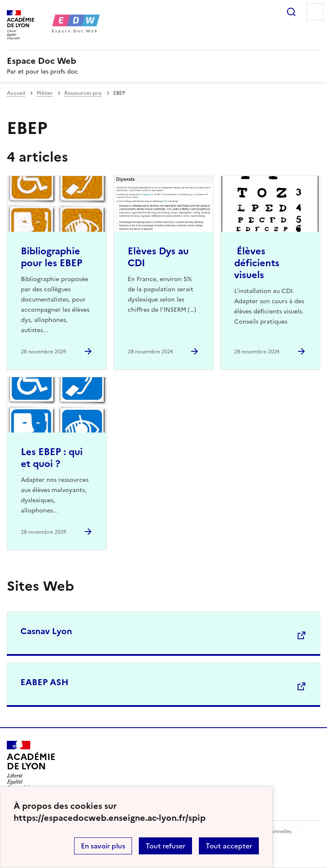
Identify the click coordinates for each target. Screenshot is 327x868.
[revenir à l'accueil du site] (163, 61)
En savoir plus (103, 846)
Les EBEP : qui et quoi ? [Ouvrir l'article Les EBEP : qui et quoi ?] (52, 458)
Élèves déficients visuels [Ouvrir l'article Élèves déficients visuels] (257, 263)
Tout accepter (229, 846)
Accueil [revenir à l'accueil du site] (16, 93)
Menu (315, 12)
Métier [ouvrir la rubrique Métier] (45, 93)
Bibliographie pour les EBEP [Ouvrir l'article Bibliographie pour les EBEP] (52, 257)
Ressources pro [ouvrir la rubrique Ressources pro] (83, 93)
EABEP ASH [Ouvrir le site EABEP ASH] (44, 682)
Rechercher (291, 12)
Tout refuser (165, 846)
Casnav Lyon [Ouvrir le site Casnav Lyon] (46, 631)
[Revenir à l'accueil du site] (31, 765)
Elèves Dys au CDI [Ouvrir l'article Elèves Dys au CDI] (158, 257)
